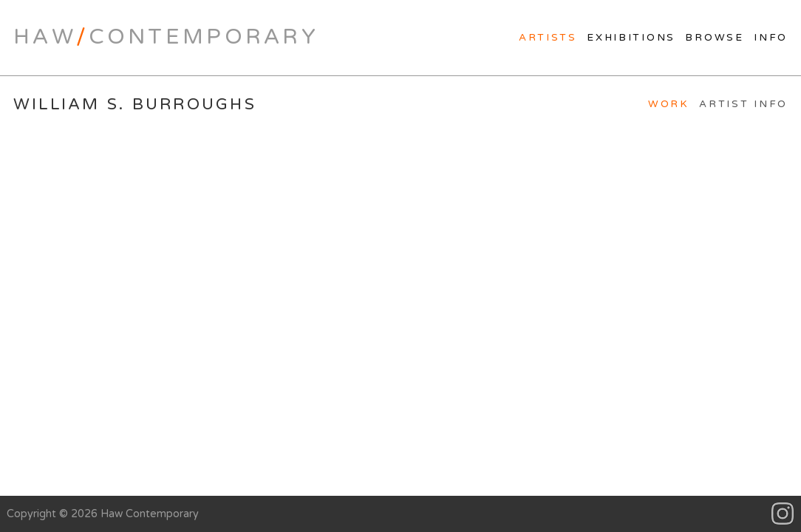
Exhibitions (631, 38)
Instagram (783, 514)
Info (771, 38)
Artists (548, 38)
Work (669, 104)
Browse (714, 38)
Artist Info (743, 104)
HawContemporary (166, 37)
